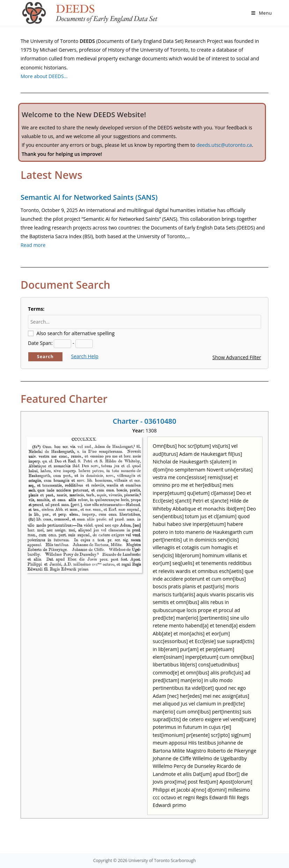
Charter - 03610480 (144, 421)
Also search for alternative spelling (76, 333)
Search (45, 357)
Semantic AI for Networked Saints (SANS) (89, 197)
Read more (33, 245)
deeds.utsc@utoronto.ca (224, 145)
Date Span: (40, 343)
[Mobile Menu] (262, 13)
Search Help (85, 356)
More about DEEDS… (44, 76)
